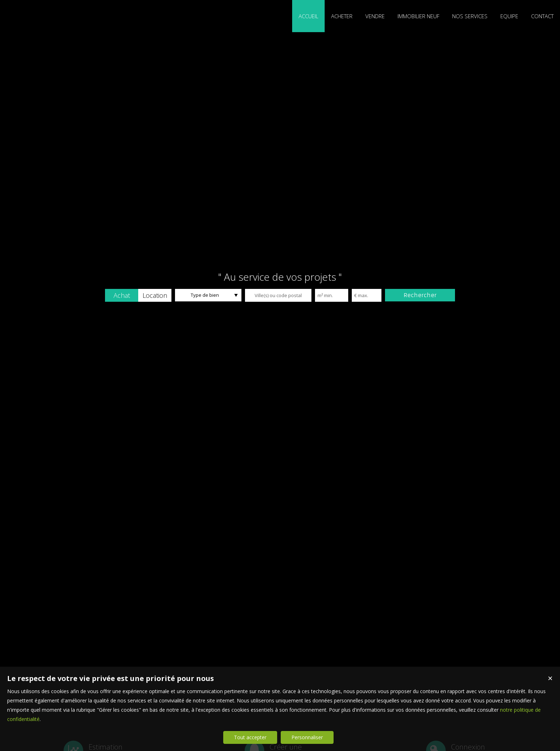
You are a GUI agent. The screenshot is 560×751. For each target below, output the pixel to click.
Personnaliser (307, 737)
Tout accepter (250, 737)
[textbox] (278, 295)
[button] (122, 295)
